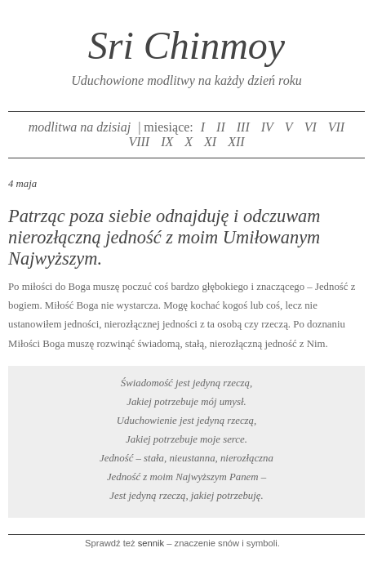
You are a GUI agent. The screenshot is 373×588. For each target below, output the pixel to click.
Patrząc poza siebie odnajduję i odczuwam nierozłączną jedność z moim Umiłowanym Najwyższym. (164, 237)
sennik (151, 543)
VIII (139, 142)
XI (210, 142)
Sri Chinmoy (186, 45)
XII (236, 142)
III (243, 127)
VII (336, 127)
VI (311, 127)
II (221, 127)
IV (267, 127)
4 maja (22, 184)
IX (167, 142)
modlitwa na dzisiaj (80, 127)
